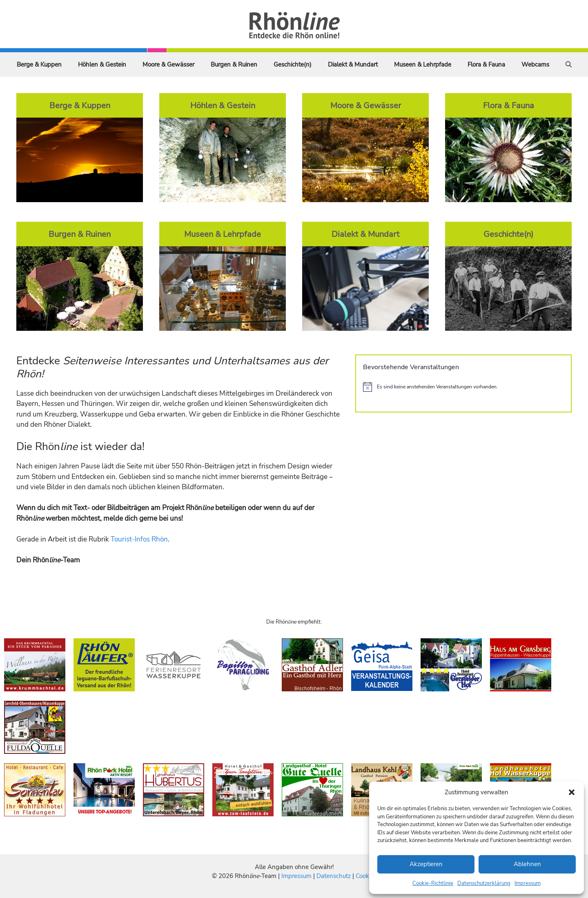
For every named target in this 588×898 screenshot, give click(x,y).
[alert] (463, 387)
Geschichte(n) (293, 65)
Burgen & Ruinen (234, 65)
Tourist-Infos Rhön (139, 539)
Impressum (528, 883)
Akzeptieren (426, 864)
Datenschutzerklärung (484, 883)
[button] (572, 792)
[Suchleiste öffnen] (569, 65)
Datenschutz (334, 876)
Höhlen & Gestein (102, 65)
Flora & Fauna (486, 65)
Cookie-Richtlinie (433, 883)
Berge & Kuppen (39, 65)
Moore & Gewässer (168, 65)
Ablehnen (527, 864)
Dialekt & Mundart (353, 65)
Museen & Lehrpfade (423, 65)
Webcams (535, 65)
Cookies (366, 876)
